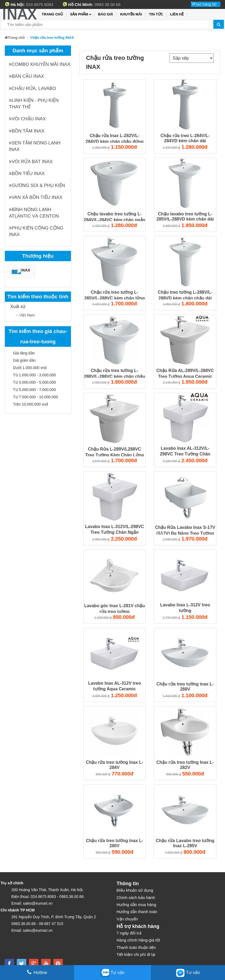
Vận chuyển (127, 919)
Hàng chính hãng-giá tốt (138, 940)
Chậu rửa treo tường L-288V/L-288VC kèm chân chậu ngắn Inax (115, 373)
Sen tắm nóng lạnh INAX (35, 146)
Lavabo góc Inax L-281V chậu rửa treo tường (115, 608)
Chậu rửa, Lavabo (32, 88)
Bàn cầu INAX (27, 76)
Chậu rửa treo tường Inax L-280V (115, 843)
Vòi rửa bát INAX (31, 162)
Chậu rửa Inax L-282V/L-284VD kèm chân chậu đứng (115, 138)
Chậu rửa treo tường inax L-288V (185, 687)
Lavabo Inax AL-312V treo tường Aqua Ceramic (114, 686)
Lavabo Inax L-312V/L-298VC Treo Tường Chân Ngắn (115, 529)
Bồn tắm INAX (27, 131)
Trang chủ (52, 14)
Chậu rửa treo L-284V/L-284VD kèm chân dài (185, 138)
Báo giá (106, 14)
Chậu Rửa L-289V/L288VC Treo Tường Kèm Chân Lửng (115, 452)
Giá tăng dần (24, 353)
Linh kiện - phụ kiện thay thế (34, 104)
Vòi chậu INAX (27, 119)
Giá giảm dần (24, 360)
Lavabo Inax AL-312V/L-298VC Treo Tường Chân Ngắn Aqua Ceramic (185, 451)
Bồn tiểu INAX (27, 174)
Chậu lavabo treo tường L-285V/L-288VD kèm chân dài (185, 216)
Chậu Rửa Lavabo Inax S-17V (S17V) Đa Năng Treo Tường (185, 530)
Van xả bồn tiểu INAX (36, 197)
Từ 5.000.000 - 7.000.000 (34, 390)
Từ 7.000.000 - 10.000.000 (35, 397)
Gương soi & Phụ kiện (37, 185)
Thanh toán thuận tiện (136, 947)
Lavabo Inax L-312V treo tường (185, 608)
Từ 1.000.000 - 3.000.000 (34, 375)
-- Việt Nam (25, 315)
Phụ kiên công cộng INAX (36, 231)
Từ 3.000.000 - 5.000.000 (34, 382)
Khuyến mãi (131, 14)
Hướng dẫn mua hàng (136, 905)
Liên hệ (177, 14)
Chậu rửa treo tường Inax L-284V (115, 765)
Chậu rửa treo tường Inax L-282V (185, 765)
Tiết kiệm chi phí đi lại (136, 954)
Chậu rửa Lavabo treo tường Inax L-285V (185, 843)
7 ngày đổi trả (129, 933)
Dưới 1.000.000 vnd (30, 368)
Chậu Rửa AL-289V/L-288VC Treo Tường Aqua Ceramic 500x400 (185, 373)
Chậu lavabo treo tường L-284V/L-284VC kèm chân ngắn (115, 217)
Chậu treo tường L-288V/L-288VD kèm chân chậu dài (185, 295)
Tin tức (156, 14)
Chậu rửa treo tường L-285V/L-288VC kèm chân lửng (115, 295)
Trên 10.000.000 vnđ (30, 404)
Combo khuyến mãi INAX (40, 64)
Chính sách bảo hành (136, 897)
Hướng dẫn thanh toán (137, 912)
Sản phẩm (81, 14)
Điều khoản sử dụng (135, 890)
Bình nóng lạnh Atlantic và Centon (34, 213)
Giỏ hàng (206, 4)
